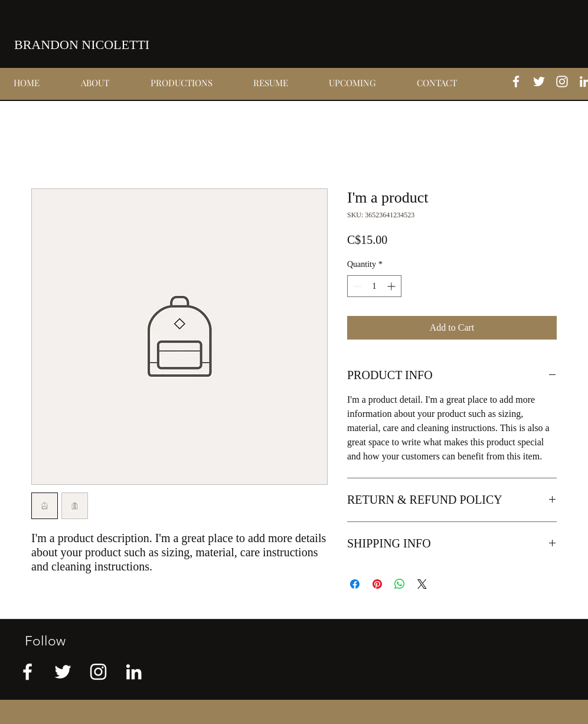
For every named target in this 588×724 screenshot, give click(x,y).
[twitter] (539, 81)
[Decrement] (356, 286)
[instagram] (562, 81)
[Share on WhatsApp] (400, 584)
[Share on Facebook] (355, 584)
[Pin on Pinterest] (377, 584)
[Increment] (392, 286)
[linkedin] (134, 672)
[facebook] (516, 81)
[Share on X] (422, 584)
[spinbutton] (374, 286)
